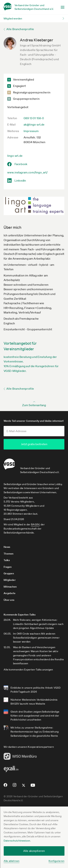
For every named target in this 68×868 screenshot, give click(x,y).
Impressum (31, 131)
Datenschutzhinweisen (17, 841)
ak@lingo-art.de (34, 124)
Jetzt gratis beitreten (34, 444)
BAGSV (35, 524)
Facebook (21, 164)
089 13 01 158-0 (34, 118)
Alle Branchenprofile (20, 29)
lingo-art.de (15, 156)
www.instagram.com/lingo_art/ (27, 172)
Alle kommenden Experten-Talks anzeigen (28, 670)
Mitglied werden (13, 19)
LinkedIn (20, 180)
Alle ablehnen (12, 861)
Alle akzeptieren (34, 851)
